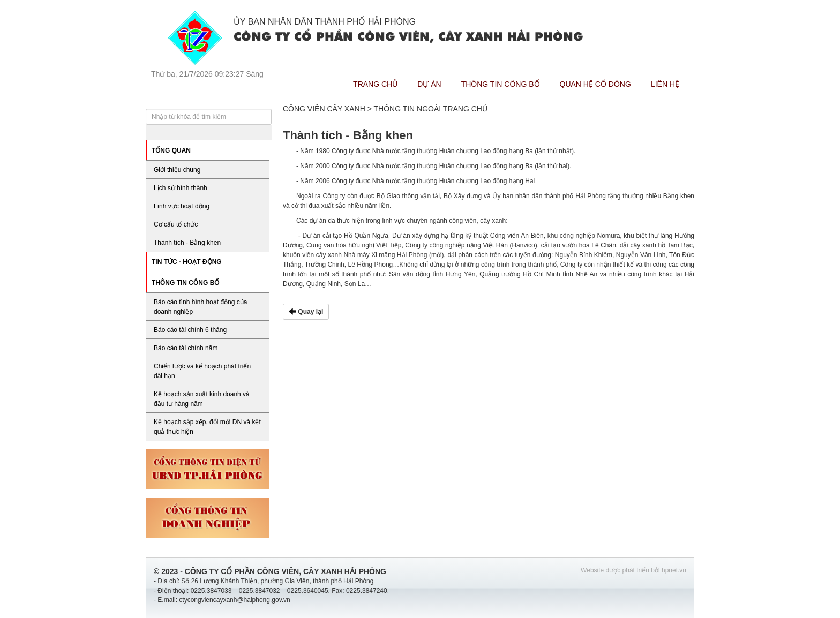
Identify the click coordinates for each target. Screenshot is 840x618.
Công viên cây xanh (324, 109)
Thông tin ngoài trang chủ (430, 109)
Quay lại (306, 312)
